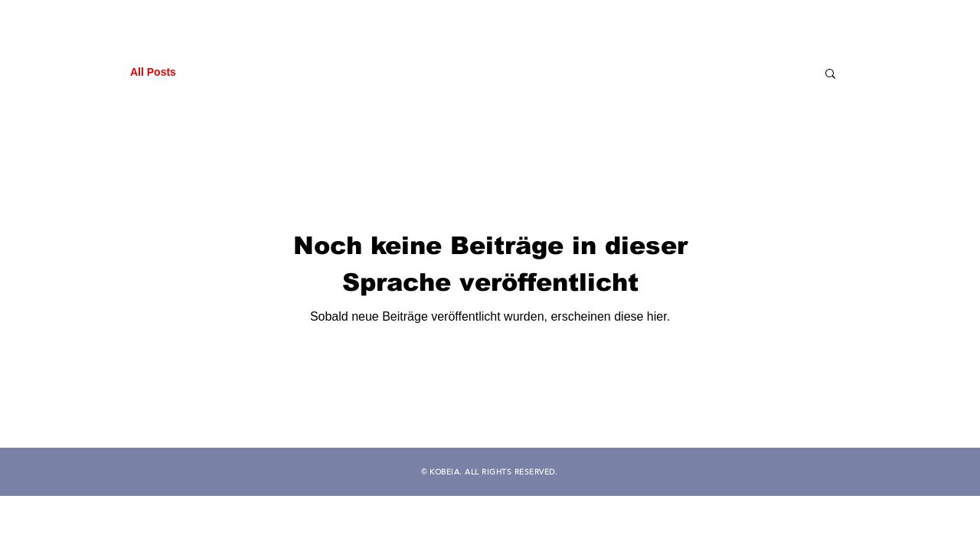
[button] (830, 75)
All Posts (153, 72)
